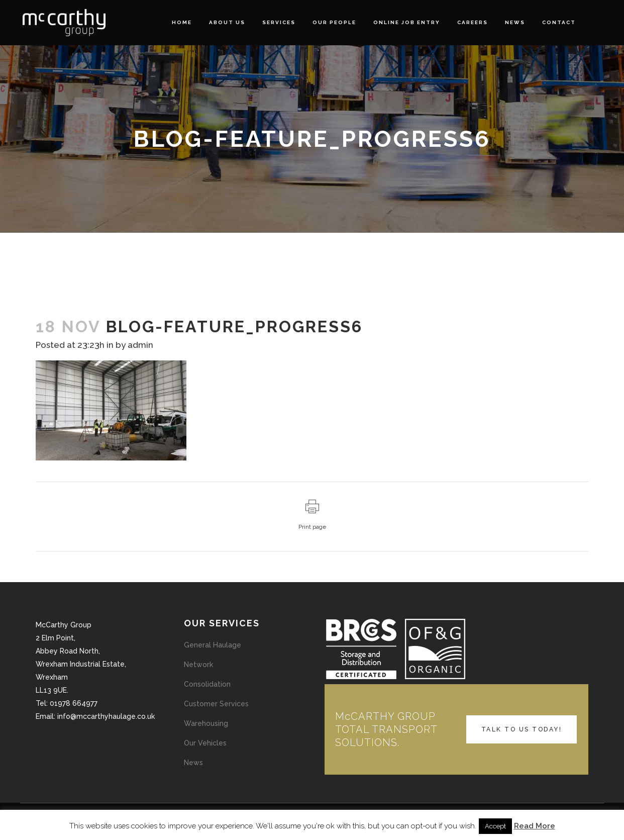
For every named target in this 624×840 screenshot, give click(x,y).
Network (198, 665)
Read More (535, 826)
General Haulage (213, 645)
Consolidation (207, 684)
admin (140, 345)
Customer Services (216, 704)
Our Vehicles (205, 743)
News (193, 763)
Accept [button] (495, 826)
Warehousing (206, 723)
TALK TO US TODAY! (522, 729)
